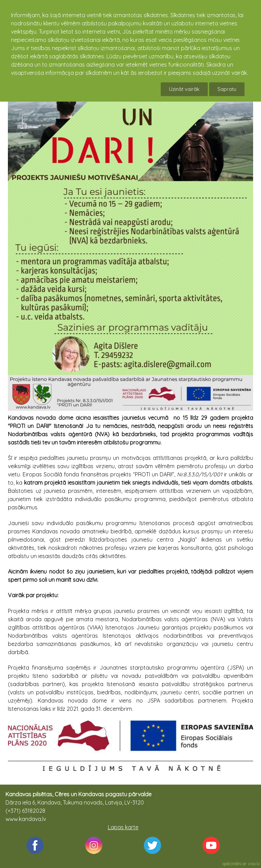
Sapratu (227, 89)
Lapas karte (123, 827)
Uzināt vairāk (184, 89)
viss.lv (254, 864)
